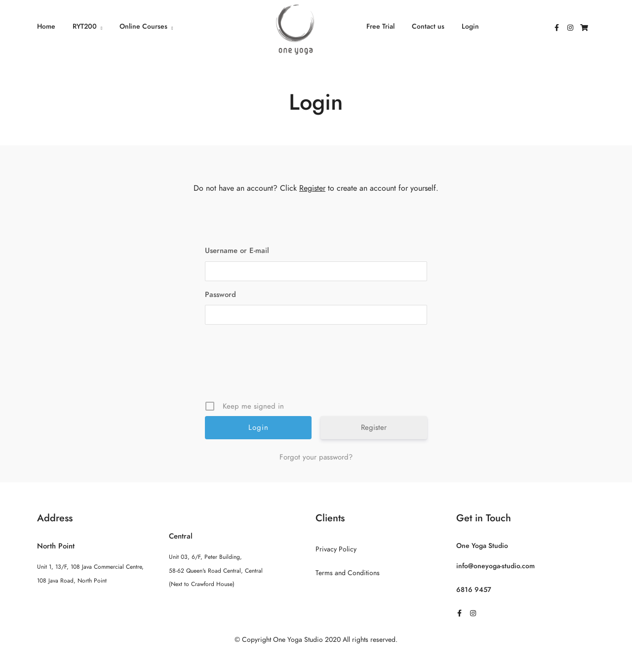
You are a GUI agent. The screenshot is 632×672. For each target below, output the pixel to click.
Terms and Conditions (348, 573)
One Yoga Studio (482, 546)
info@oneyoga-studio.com (495, 566)
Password (220, 294)
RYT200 (85, 26)
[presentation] (317, 366)
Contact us (428, 26)
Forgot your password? (316, 457)
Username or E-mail (237, 251)
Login (470, 26)
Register (312, 188)
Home (46, 26)
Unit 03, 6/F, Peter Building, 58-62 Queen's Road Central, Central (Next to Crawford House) (216, 570)
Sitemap (316, 659)
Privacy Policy (336, 549)
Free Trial (380, 26)
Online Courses (143, 26)
